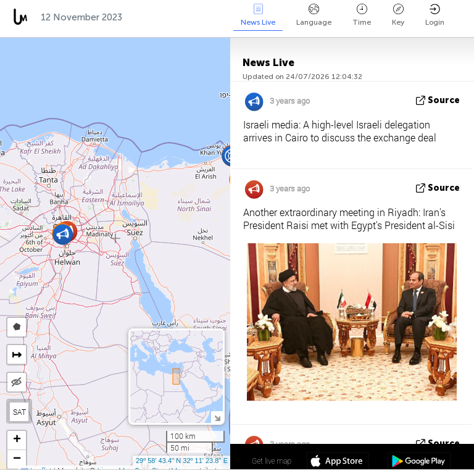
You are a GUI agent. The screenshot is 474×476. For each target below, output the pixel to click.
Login (435, 15)
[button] (63, 234)
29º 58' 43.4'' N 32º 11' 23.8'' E (182, 461)
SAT (19, 412)
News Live (258, 15)
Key (398, 15)
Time (362, 15)
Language (314, 15)
